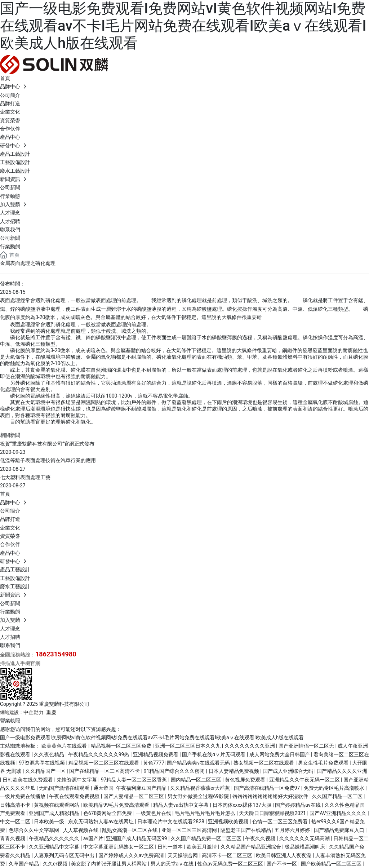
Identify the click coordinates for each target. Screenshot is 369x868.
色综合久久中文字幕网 (34, 830)
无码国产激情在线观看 (65, 788)
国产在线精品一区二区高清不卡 (105, 771)
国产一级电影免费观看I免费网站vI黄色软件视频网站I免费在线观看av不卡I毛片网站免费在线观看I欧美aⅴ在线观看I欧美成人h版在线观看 (183, 26)
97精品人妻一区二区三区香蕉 (135, 780)
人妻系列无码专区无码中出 (65, 855)
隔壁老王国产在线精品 (246, 830)
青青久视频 (13, 838)
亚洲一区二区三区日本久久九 (188, 746)
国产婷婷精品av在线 (298, 805)
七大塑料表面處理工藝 (25, 477)
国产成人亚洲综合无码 (288, 771)
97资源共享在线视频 (42, 763)
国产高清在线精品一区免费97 (268, 788)
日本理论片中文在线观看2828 (171, 821)
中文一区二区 (16, 821)
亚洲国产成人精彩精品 (55, 813)
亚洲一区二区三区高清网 (190, 830)
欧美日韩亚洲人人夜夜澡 (284, 855)
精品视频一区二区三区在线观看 (104, 763)
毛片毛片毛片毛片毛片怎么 (206, 813)
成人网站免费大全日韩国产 (280, 754)
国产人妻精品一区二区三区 (134, 796)
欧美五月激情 (202, 847)
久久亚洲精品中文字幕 (55, 847)
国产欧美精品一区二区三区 (332, 864)
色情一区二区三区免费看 (281, 821)
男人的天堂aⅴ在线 (173, 864)
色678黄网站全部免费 (108, 813)
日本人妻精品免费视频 (234, 771)
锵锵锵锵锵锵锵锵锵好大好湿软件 (271, 796)
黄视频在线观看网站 (57, 805)
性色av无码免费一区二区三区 (231, 864)
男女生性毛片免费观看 (324, 763)
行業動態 (10, 247)
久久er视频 (56, 864)
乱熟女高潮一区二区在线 (130, 830)
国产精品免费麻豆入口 (340, 830)
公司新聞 (10, 238)
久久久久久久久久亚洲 (250, 746)
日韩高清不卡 (16, 805)
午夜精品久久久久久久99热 (99, 754)
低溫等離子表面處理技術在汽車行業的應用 (48, 460)
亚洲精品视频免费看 (156, 754)
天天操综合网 (183, 855)
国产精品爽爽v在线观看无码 (199, 763)
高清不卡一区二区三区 (228, 855)
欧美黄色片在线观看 (65, 746)
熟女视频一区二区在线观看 (264, 763)
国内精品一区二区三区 (197, 780)
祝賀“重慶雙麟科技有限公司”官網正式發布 (47, 444)
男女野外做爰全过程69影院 (199, 796)
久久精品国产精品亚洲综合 (251, 847)
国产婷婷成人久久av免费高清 (132, 855)
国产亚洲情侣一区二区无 (307, 746)
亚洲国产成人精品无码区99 (137, 838)
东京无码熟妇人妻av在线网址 (102, 821)
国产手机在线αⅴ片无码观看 (214, 754)
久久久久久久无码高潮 (305, 838)
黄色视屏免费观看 (246, 780)
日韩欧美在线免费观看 (28, 780)
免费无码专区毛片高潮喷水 (335, 788)
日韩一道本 (171, 847)
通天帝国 (103, 788)
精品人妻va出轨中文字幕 (182, 805)
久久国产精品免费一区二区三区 (207, 838)
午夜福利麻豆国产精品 (142, 788)
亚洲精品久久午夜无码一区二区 (305, 780)
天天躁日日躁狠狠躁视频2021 (273, 813)
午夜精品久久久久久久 (55, 838)
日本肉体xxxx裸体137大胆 (243, 805)
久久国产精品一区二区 (338, 796)
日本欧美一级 (50, 821)
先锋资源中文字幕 (77, 780)
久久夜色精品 (50, 754)
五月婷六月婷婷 (293, 830)
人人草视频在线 (81, 830)
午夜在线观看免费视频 (75, 796)
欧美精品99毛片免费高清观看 (117, 805)
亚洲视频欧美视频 (229, 821)
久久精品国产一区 (46, 771)
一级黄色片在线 (154, 813)
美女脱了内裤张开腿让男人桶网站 (109, 864)
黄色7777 (154, 763)
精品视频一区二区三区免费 (122, 746)
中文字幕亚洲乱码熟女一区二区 (119, 847)
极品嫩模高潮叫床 (305, 847)
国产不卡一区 (282, 864)
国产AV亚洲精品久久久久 (339, 813)
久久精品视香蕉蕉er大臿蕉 (201, 788)
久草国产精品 (24, 864)
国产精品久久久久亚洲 (342, 771)
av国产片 (93, 838)
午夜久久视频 (261, 838)
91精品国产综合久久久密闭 (175, 771)
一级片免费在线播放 (23, 796)
